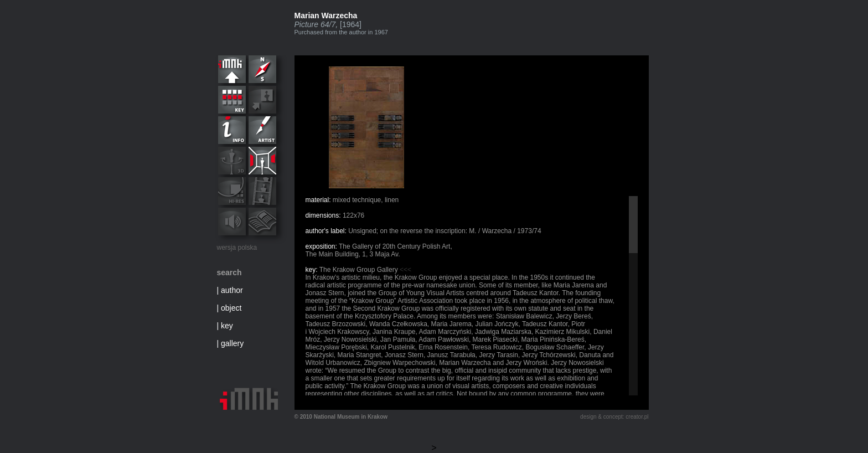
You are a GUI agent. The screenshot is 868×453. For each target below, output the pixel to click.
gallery (232, 343)
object (231, 308)
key (227, 326)
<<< (405, 270)
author (232, 290)
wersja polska (237, 248)
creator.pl (637, 417)
